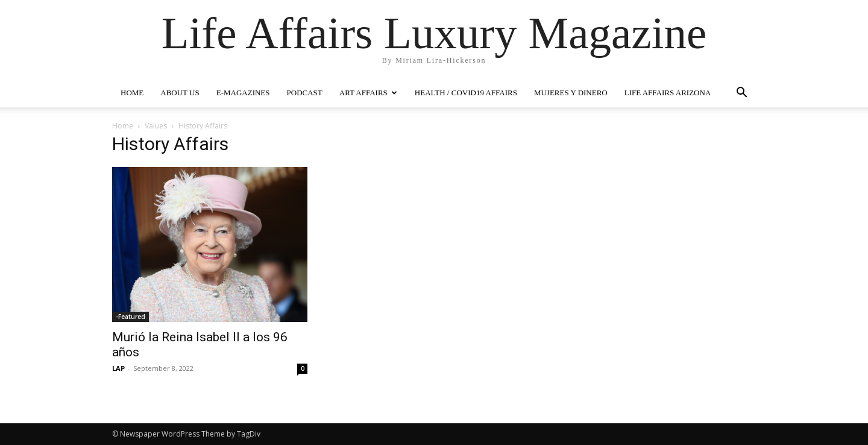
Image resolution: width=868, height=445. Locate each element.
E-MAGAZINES (243, 93)
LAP (118, 368)
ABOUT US (180, 93)
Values (156, 126)
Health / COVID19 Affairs (466, 93)
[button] (741, 94)
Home (123, 126)
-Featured (131, 317)
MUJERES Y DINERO (571, 93)
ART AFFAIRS (368, 93)
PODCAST (305, 93)
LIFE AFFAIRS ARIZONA (668, 93)
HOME (132, 93)
